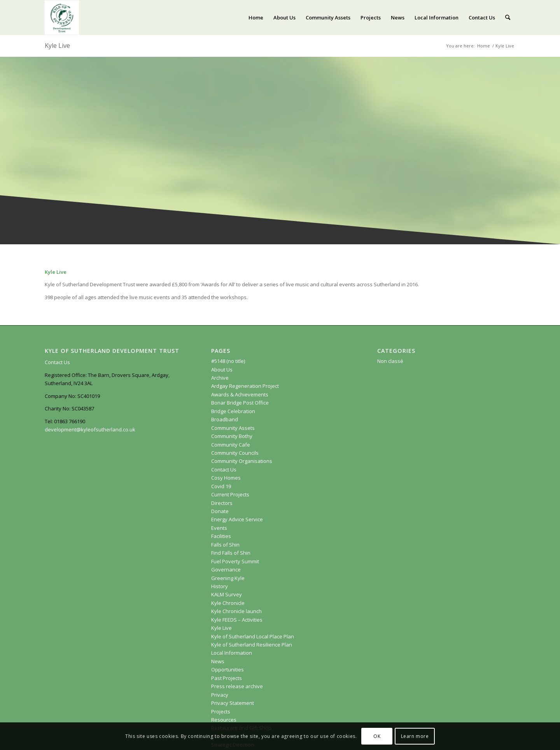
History (220, 586)
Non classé (390, 361)
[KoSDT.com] (62, 18)
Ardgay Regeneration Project (245, 386)
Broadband (225, 419)
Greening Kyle (228, 578)
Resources (224, 720)
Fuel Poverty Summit (235, 561)
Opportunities (227, 669)
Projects (221, 711)
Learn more (415, 736)
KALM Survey (227, 594)
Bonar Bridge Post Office (240, 403)
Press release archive (237, 686)
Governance (226, 570)
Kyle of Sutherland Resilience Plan (252, 645)
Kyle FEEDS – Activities (237, 620)
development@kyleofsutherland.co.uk (90, 429)
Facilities (221, 536)
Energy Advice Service (237, 519)
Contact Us (57, 362)
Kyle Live (57, 46)
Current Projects (230, 494)
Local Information (232, 653)
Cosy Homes (226, 478)
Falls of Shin (225, 545)
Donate (220, 511)
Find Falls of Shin (231, 553)
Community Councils (235, 453)
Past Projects (227, 678)
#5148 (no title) (228, 361)
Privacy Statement (233, 703)
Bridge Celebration (233, 411)
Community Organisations (242, 461)
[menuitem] (256, 18)
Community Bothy (232, 436)
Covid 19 (221, 486)
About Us (222, 370)
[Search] (508, 18)
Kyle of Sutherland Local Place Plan (253, 636)
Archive (220, 378)
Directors (222, 503)
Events (219, 528)
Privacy (220, 695)
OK (377, 736)
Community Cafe (231, 445)
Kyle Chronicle (228, 603)
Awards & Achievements (240, 394)
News (218, 661)
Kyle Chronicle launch (236, 611)
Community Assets (233, 428)
